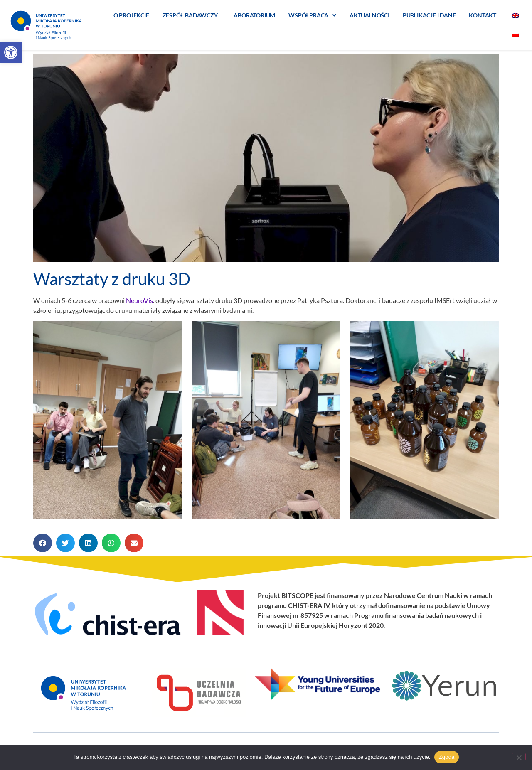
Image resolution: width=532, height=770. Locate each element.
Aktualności (369, 15)
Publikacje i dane (429, 15)
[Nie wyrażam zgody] (519, 757)
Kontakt (483, 15)
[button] (11, 52)
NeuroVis (139, 300)
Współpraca (312, 15)
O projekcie (131, 15)
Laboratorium (253, 15)
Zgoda (446, 757)
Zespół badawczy (190, 15)
